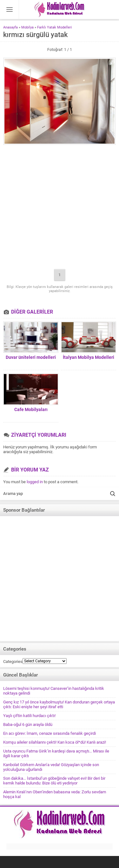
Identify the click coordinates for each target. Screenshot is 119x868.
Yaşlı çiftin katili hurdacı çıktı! (29, 716)
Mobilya (27, 27)
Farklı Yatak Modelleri (55, 27)
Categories (13, 662)
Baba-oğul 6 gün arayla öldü (28, 724)
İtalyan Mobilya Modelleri (89, 357)
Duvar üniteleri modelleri (31, 357)
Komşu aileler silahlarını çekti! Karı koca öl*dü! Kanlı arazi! (55, 742)
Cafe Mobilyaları (31, 409)
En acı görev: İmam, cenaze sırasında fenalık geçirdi (50, 733)
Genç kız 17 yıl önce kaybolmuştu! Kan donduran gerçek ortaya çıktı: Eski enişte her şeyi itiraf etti (59, 704)
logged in (35, 482)
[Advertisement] (60, 207)
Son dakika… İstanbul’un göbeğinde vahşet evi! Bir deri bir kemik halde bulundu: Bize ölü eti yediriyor (54, 781)
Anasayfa (10, 27)
